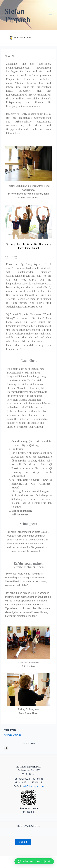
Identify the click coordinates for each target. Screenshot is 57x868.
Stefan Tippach (17, 15)
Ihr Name (28, 816)
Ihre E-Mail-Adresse (28, 830)
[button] (34, 861)
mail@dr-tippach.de (33, 786)
